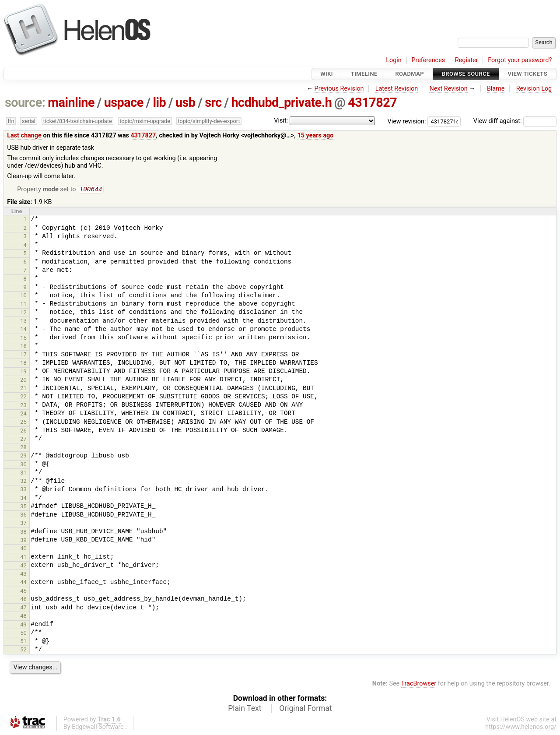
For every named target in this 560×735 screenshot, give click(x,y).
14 (23, 330)
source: (25, 102)
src (213, 102)
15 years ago (315, 135)
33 (23, 490)
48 (23, 617)
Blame (496, 89)
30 (23, 465)
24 (23, 414)
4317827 (372, 102)
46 (23, 600)
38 (23, 533)
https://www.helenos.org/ (521, 728)
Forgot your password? (520, 60)
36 (23, 515)
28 (23, 448)
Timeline (364, 74)
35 (23, 507)
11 (23, 305)
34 (23, 499)
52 (23, 650)
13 (23, 322)
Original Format (306, 709)
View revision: (407, 121)
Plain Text (245, 709)
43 (23, 575)
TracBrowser (419, 684)
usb (185, 102)
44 (23, 583)
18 (23, 364)
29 (23, 456)
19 (23, 372)
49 (23, 625)
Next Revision (448, 89)
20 (23, 381)
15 (23, 339)
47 (23, 608)
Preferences (428, 60)
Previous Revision (339, 89)
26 (23, 431)
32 (23, 482)
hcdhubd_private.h (281, 102)
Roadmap (409, 74)
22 (23, 397)
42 (23, 566)
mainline (71, 102)
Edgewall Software (98, 728)
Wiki (327, 74)
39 (23, 541)
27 (23, 440)
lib (159, 102)
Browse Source (466, 74)
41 (23, 558)
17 (23, 355)
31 (23, 473)
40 (23, 549)
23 (23, 406)
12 (23, 313)
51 (23, 642)
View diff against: (515, 121)
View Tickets (528, 74)
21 (23, 389)
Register (467, 60)
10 (23, 296)
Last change (24, 135)
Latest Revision (397, 89)
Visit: (281, 121)
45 (23, 592)
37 (23, 524)
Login (394, 60)
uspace (124, 102)
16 (23, 347)
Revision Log (534, 89)
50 (23, 634)
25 (23, 423)
